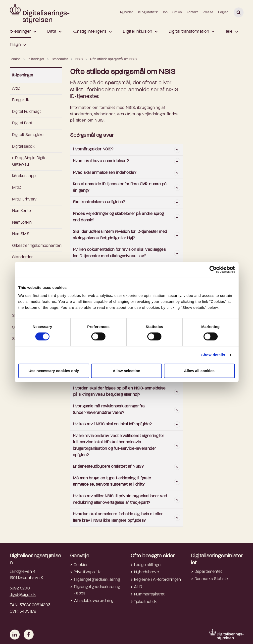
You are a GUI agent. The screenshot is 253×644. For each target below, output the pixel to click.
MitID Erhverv (25, 199)
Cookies (81, 565)
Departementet (208, 572)
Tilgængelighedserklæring (97, 580)
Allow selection (126, 371)
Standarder (23, 257)
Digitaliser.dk (24, 147)
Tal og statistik (148, 12)
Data (52, 32)
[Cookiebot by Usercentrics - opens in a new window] (213, 269)
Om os (177, 12)
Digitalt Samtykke (28, 135)
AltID (16, 89)
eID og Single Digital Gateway (30, 161)
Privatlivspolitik (87, 572)
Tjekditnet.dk (146, 602)
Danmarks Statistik (212, 579)
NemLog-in (22, 223)
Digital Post (22, 123)
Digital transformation (189, 32)
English (223, 12)
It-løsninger (20, 32)
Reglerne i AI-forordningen (158, 580)
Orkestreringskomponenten (37, 246)
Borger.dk (21, 100)
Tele (229, 32)
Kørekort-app (24, 176)
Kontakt (192, 12)
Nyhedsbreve (147, 572)
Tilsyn (15, 45)
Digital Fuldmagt (26, 112)
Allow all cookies (199, 371)
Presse (208, 12)
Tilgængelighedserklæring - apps (97, 590)
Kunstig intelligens (90, 32)
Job (165, 12)
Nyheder (126, 12)
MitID (17, 188)
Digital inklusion (137, 32)
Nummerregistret (149, 594)
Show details (213, 355)
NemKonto (22, 211)
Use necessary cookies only (54, 371)
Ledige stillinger (148, 565)
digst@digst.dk (23, 595)
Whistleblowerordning (94, 601)
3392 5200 (20, 588)
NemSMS (21, 234)
